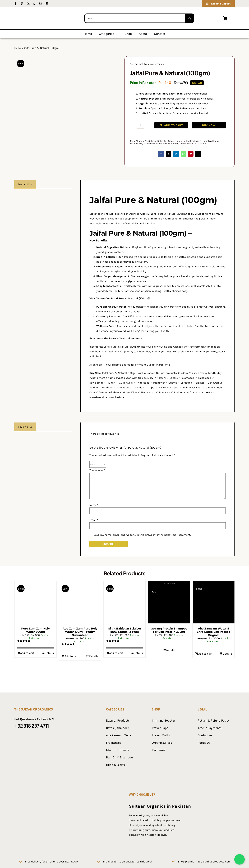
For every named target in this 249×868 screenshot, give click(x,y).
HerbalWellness (210, 141)
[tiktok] (35, 3)
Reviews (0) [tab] (25, 427)
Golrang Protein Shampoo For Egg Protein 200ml (169, 630)
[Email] (198, 154)
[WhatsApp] (183, 154)
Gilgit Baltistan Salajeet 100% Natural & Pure (124, 630)
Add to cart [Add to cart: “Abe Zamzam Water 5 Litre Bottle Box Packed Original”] (205, 654)
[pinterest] (22, 3)
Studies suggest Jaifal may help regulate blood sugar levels (167, 276)
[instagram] (41, 3)
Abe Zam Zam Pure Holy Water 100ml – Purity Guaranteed (80, 632)
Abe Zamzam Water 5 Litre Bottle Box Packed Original (213, 632)
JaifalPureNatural (153, 144)
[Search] (190, 18)
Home (18, 48)
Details (49, 653)
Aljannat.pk (96, 365)
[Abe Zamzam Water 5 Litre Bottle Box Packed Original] (214, 602)
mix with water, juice (150, 286)
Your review (97, 470)
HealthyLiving (193, 141)
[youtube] (47, 3)
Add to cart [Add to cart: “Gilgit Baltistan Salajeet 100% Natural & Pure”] (116, 653)
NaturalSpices (171, 144)
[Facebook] (161, 154)
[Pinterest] (191, 154)
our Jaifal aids (165, 257)
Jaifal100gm (136, 144)
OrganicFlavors (188, 144)
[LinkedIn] (176, 154)
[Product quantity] (140, 125)
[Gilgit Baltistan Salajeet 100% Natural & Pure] (124, 602)
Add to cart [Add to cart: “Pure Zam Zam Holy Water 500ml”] (27, 653)
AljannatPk (141, 141)
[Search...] (135, 18)
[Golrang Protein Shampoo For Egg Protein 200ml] (169, 602)
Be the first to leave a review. (147, 64)
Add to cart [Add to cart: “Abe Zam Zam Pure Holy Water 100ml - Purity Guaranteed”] (72, 656)
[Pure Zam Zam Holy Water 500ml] (35, 602)
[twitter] (28, 3)
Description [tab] (25, 184)
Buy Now (209, 125)
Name (94, 505)
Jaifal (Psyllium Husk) (138, 247)
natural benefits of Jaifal (178, 326)
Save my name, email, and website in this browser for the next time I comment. (142, 535)
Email (94, 520)
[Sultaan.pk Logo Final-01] (41, 10)
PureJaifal (202, 144)
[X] (169, 154)
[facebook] (16, 3)
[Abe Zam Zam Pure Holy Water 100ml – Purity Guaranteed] (80, 602)
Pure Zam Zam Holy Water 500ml (36, 630)
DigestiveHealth (176, 141)
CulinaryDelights (157, 141)
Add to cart (171, 125)
